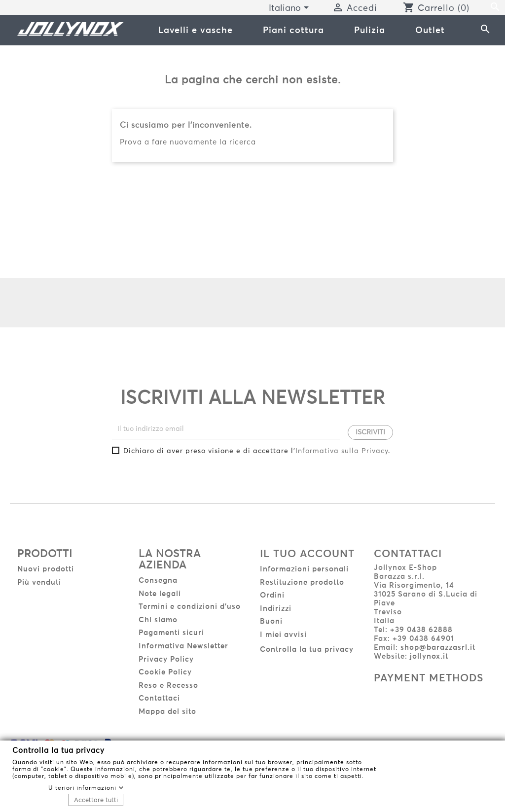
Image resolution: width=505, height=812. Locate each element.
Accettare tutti (96, 800)
